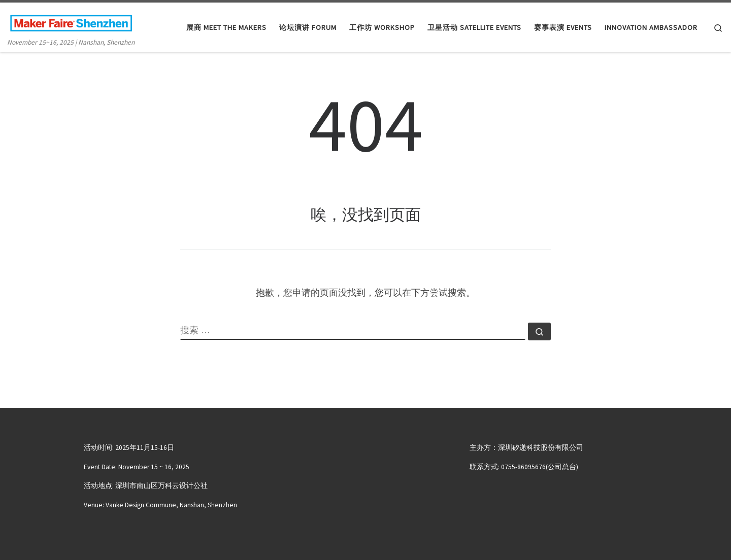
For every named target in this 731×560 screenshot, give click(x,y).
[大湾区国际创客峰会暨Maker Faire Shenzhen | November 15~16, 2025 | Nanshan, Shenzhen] (71, 21)
